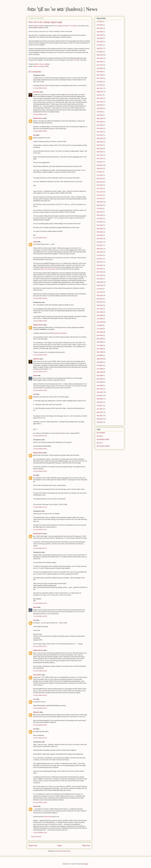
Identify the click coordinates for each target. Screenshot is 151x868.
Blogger (86, 864)
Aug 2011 (100, 252)
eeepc (35, 66)
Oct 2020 (100, 52)
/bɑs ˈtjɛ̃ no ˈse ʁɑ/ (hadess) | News (62, 9)
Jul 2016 (99, 112)
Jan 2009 (100, 345)
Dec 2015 (100, 128)
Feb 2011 (100, 265)
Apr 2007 (100, 415)
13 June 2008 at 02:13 (40, 708)
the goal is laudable (38, 26)
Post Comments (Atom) (63, 851)
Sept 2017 (100, 92)
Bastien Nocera (38, 118)
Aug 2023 (100, 35)
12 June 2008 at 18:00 (40, 131)
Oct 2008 (100, 355)
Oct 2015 (100, 135)
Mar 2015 (100, 148)
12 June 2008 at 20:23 (40, 436)
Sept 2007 (100, 399)
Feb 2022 (100, 42)
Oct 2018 (100, 82)
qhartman (36, 92)
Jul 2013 (99, 209)
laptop (47, 66)
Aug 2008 (100, 362)
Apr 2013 (100, 212)
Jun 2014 (100, 175)
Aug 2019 (100, 68)
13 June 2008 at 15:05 (40, 802)
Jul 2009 (99, 325)
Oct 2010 (100, 279)
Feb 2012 (100, 232)
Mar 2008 (100, 379)
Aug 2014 (100, 168)
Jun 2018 (100, 85)
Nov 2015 (100, 132)
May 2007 (100, 412)
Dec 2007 (100, 389)
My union (100, 436)
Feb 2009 (100, 342)
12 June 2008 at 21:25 (40, 530)
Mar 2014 (100, 182)
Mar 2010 (100, 302)
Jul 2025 (99, 22)
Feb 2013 (100, 215)
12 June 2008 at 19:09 (40, 355)
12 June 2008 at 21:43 (40, 548)
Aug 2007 (100, 402)
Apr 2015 (100, 145)
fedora (42, 66)
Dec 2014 (100, 155)
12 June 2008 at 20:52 (40, 471)
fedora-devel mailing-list (59, 333)
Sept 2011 (100, 249)
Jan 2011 (100, 269)
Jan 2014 (100, 188)
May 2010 (100, 295)
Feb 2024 (100, 28)
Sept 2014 (100, 165)
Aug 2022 (100, 38)
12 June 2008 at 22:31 (40, 646)
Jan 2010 (100, 309)
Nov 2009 (100, 315)
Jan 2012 (100, 235)
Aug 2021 (100, 48)
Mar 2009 (100, 339)
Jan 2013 (100, 218)
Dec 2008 (100, 349)
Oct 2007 (100, 396)
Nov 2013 (100, 195)
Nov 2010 (100, 275)
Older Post (86, 846)
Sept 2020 (100, 55)
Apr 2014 (100, 178)
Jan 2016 (100, 125)
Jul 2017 (99, 95)
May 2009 (100, 332)
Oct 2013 (100, 199)
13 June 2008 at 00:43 (40, 695)
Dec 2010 (100, 272)
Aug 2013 (100, 205)
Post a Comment (36, 837)
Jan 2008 (100, 385)
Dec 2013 (100, 192)
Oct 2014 (100, 162)
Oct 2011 (100, 245)
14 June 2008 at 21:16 (40, 833)
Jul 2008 (99, 365)
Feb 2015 (100, 152)
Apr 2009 (100, 335)
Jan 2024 (100, 32)
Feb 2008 (100, 382)
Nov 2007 (100, 392)
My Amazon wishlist (103, 446)
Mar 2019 (100, 75)
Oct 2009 (100, 319)
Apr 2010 (100, 299)
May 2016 (100, 118)
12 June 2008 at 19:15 (40, 372)
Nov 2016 (100, 102)
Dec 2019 (100, 65)
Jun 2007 (100, 409)
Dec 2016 (100, 98)
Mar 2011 (100, 262)
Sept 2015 (100, 138)
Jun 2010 (100, 292)
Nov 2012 (100, 225)
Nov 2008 (100, 352)
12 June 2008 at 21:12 (40, 507)
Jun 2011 (100, 255)
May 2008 (100, 372)
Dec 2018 (100, 78)
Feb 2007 (100, 422)
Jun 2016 (100, 115)
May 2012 (100, 229)
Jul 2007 (99, 405)
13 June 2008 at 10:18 (40, 738)
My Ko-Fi (100, 443)
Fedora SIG (47, 817)
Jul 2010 (99, 289)
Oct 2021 (100, 45)
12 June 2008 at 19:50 (40, 390)
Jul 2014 (99, 172)
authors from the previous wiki (49, 269)
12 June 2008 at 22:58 (40, 671)
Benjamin (36, 712)
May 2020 (100, 58)
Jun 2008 (100, 369)
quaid (35, 242)
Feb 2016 (100, 122)
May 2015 (100, 142)
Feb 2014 (100, 185)
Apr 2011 (100, 259)
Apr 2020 (100, 62)
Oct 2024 (100, 25)
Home (60, 846)
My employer (101, 433)
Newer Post (33, 846)
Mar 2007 (100, 419)
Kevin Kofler (37, 675)
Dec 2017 (100, 88)
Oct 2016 (100, 105)
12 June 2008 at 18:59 (40, 298)
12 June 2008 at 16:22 (40, 88)
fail (39, 66)
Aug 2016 (100, 108)
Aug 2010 (100, 285)
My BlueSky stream (103, 439)
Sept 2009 (100, 322)
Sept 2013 (100, 202)
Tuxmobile (76, 60)
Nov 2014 (100, 158)
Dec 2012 (100, 222)
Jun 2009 (100, 329)
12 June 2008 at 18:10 (40, 238)
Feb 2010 (100, 305)
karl (34, 135)
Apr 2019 (100, 72)
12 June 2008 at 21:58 (40, 616)
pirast (35, 376)
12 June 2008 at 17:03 (40, 114)
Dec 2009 (100, 312)
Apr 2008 (100, 375)
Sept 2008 (100, 359)
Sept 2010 (100, 282)
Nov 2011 (100, 242)
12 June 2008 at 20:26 (40, 449)
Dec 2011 (100, 239)
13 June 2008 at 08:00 (40, 725)
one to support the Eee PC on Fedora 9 (66, 26)
